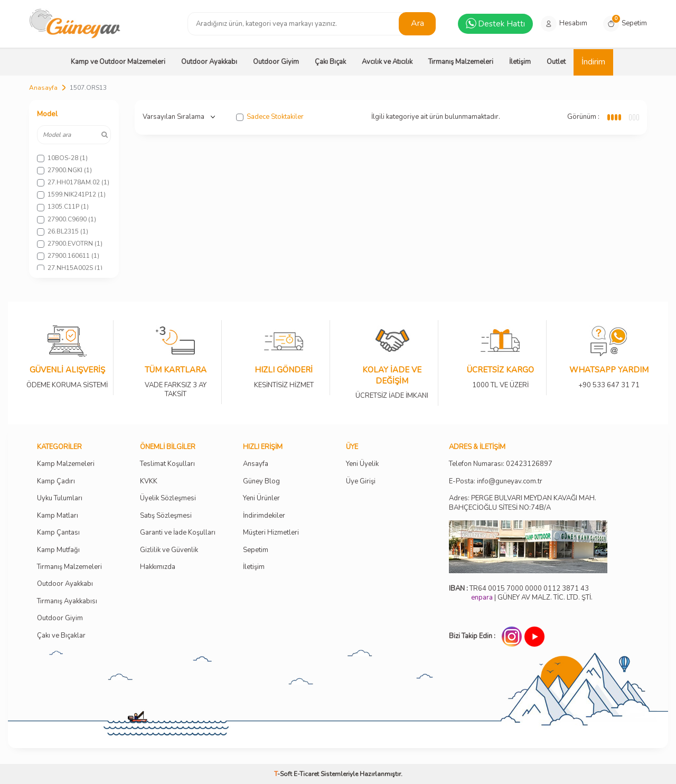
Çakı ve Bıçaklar (61, 636)
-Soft (284, 774)
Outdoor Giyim (276, 62)
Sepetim (256, 550)
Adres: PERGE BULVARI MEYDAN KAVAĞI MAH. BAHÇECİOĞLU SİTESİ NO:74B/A (523, 503)
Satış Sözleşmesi (166, 516)
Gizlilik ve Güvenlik (169, 550)
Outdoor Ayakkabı (209, 62)
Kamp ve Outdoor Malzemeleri (118, 62)
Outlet (556, 62)
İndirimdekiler (264, 516)
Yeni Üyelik (362, 464)
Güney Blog (261, 482)
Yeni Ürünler (261, 498)
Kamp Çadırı (56, 482)
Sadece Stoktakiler (270, 117)
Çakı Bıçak (330, 62)
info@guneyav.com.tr (510, 482)
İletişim (520, 62)
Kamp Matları (58, 516)
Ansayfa (256, 464)
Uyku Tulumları (60, 498)
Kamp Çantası (58, 533)
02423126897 (529, 464)
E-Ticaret (306, 774)
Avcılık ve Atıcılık (387, 62)
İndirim (593, 62)
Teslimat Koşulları (167, 464)
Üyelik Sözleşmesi (168, 498)
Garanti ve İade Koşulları (178, 533)
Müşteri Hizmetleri (271, 533)
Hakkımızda (158, 567)
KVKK (149, 482)
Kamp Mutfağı (58, 550)
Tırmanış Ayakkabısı (67, 601)
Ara (417, 23)
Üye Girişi (361, 482)
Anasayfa (43, 88)
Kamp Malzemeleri (66, 464)
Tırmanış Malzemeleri (461, 62)
